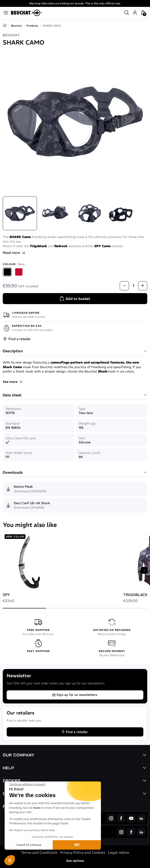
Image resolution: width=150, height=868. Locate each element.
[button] (10, 860)
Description (75, 351)
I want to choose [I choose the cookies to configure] (28, 845)
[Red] (19, 272)
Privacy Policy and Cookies (83, 852)
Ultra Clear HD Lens (21, 438)
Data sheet (75, 395)
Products (32, 26)
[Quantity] (133, 286)
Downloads (75, 473)
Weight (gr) (87, 423)
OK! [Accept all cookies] (77, 845)
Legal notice (118, 852)
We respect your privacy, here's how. (32, 830)
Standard (12, 423)
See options (75, 861)
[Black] (7, 272)
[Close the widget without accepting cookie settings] (27, 784)
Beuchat (16, 26)
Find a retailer (17, 339)
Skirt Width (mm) (19, 453)
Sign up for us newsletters (75, 695)
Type (82, 409)
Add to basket (75, 299)
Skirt (82, 438)
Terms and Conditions (39, 852)
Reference (13, 409)
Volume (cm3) (89, 453)
